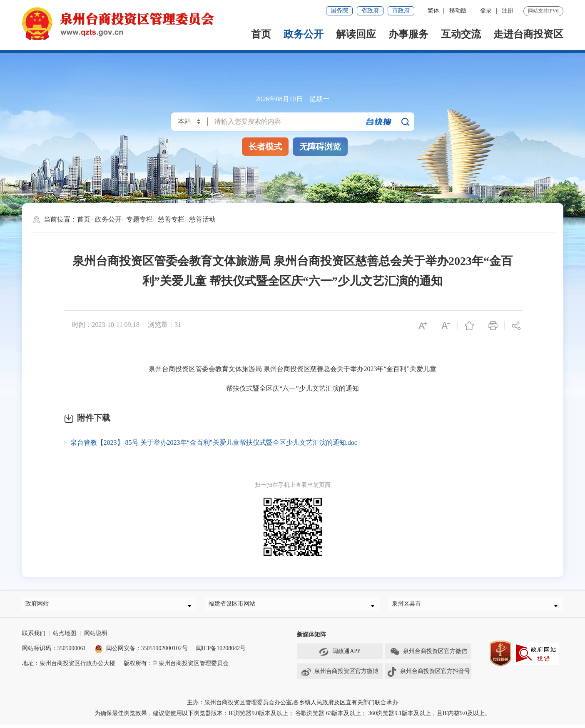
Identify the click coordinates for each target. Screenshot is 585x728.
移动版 (458, 11)
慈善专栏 (171, 219)
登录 (486, 11)
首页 (261, 34)
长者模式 (265, 147)
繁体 (433, 11)
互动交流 (461, 34)
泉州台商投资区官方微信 (428, 656)
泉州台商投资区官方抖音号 (428, 676)
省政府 (370, 11)
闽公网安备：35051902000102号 (141, 652)
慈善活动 (202, 219)
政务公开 (304, 34)
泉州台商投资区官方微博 (340, 676)
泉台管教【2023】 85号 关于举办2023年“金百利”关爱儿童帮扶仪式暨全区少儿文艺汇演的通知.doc (214, 443)
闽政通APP (340, 656)
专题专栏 (139, 219)
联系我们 (34, 637)
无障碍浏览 (320, 147)
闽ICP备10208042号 (221, 652)
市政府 (401, 11)
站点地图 (65, 637)
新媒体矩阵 (311, 639)
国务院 (339, 11)
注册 (508, 11)
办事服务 (408, 34)
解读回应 (356, 34)
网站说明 (96, 637)
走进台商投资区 (528, 34)
